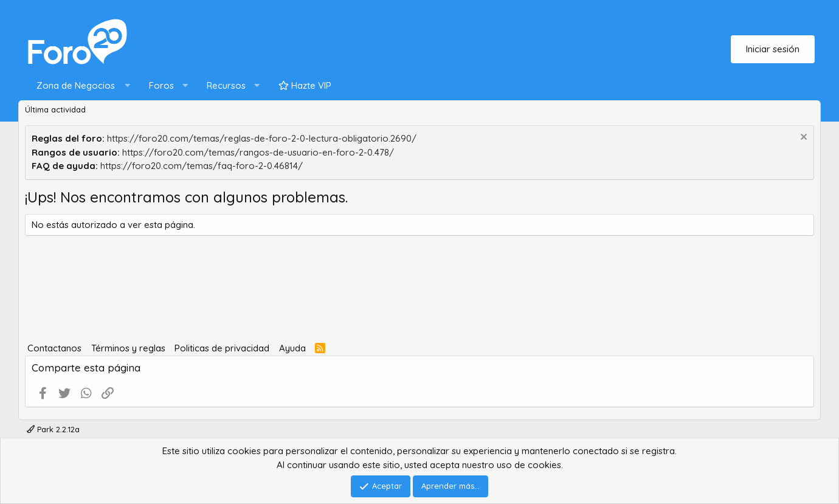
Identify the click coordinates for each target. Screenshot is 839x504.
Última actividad (55, 109)
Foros (161, 85)
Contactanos (54, 348)
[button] (81, 86)
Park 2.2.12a (53, 429)
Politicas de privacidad (222, 348)
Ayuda (292, 348)
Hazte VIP (305, 85)
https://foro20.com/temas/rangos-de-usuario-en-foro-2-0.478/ (258, 152)
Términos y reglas (128, 348)
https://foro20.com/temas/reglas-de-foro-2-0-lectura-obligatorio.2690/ (262, 138)
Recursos (226, 85)
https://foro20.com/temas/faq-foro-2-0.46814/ (202, 166)
